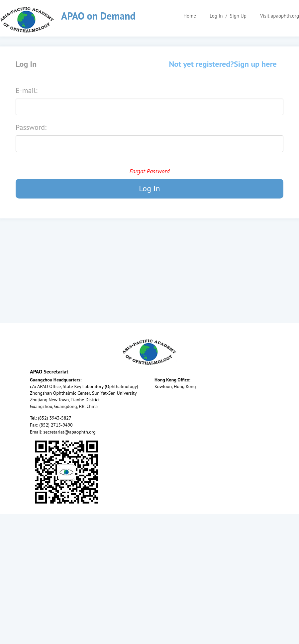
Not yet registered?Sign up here (223, 64)
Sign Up (238, 16)
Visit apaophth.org (280, 16)
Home (190, 16)
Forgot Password (149, 171)
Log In (216, 16)
